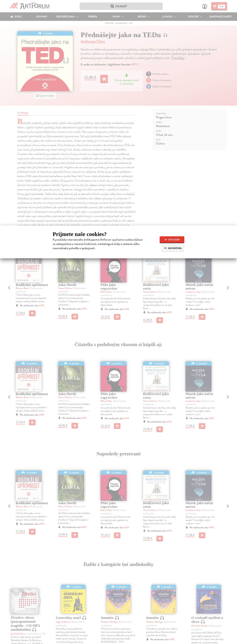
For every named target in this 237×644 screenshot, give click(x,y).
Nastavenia (173, 248)
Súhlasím (172, 240)
